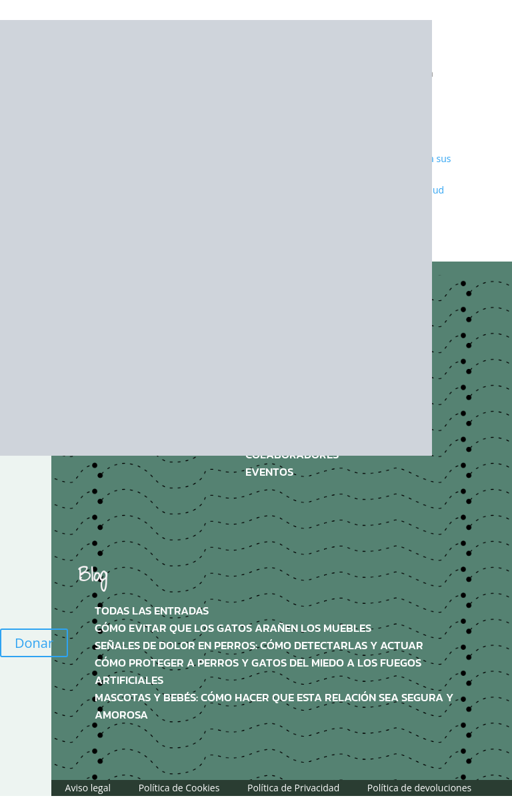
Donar (34, 643)
